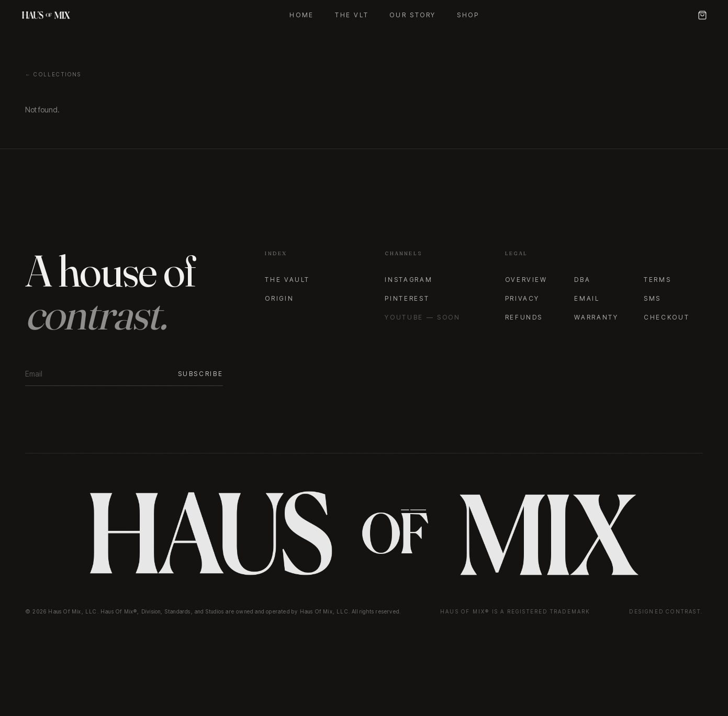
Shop (468, 15)
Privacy (522, 298)
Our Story (413, 15)
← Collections (53, 74)
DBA (582, 280)
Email (587, 298)
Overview (526, 280)
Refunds (524, 317)
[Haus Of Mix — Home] (46, 15)
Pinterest (407, 298)
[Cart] (702, 15)
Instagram (408, 280)
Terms (657, 280)
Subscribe (201, 374)
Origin (279, 298)
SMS (652, 298)
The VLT (352, 15)
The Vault (287, 280)
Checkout (667, 317)
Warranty (596, 317)
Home (302, 15)
